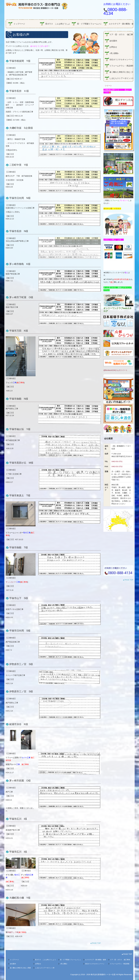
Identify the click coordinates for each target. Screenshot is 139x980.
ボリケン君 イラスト (112, 209)
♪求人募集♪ (114, 53)
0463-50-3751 (117, 461)
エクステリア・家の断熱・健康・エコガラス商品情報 (121, 24)
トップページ (19, 24)
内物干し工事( (13, 932)
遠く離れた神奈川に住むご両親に (121, 72)
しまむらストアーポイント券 (121, 78)
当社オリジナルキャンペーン (121, 59)
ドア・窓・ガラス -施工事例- (121, 35)
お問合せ (113, 47)
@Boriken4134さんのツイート (115, 370)
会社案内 (114, 41)
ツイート (108, 86)
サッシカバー (17, 582)
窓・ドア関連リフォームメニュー (89, 24)
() (10, 882)
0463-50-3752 (117, 467)
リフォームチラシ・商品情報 (121, 66)
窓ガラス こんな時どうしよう (57, 24)
